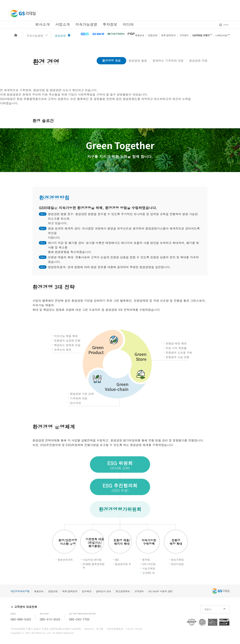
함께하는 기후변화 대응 (168, 61)
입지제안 (87, 591)
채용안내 (140, 35)
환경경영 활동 (138, 61)
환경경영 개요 (111, 61)
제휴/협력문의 (168, 35)
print (226, 25)
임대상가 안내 (103, 591)
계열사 (208, 609)
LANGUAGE (221, 35)
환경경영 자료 (198, 61)
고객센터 (184, 35)
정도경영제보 (123, 591)
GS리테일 (23, 13)
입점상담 (153, 35)
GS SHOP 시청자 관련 (160, 591)
